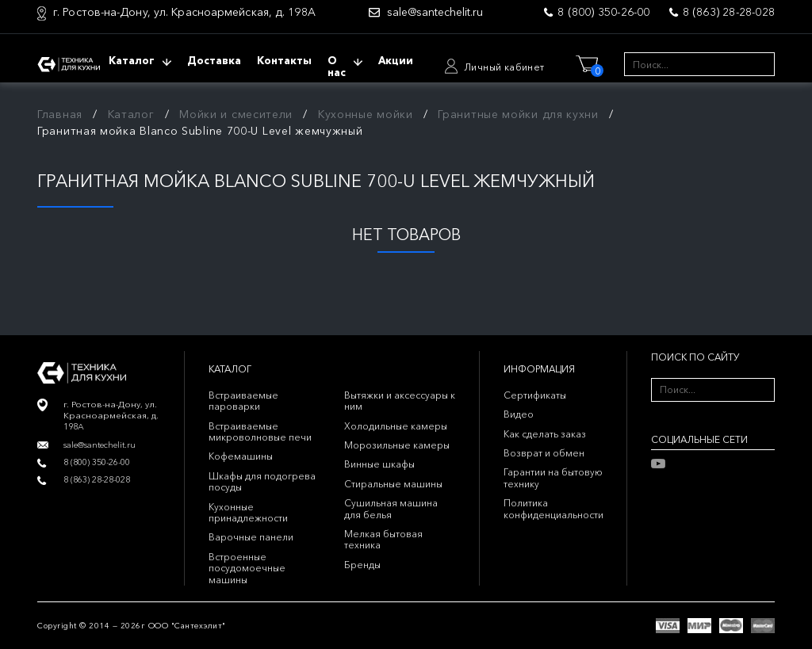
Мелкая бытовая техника (383, 539)
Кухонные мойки (366, 114)
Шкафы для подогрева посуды (262, 481)
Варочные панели (251, 537)
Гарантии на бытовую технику (553, 477)
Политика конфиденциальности (553, 508)
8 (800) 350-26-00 (603, 12)
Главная (60, 114)
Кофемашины (241, 456)
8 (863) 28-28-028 (729, 12)
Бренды (362, 565)
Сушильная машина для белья (391, 508)
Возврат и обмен (544, 453)
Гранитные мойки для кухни (518, 114)
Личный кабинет (504, 67)
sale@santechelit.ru (435, 12)
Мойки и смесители (236, 114)
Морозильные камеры (397, 445)
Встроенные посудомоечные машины (247, 568)
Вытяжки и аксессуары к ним (400, 401)
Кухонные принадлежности (248, 512)
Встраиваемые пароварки (243, 401)
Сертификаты (535, 395)
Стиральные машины (393, 484)
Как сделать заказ (545, 434)
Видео (519, 414)
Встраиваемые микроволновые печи (260, 431)
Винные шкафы (379, 464)
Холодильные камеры (396, 426)
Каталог (131, 114)
